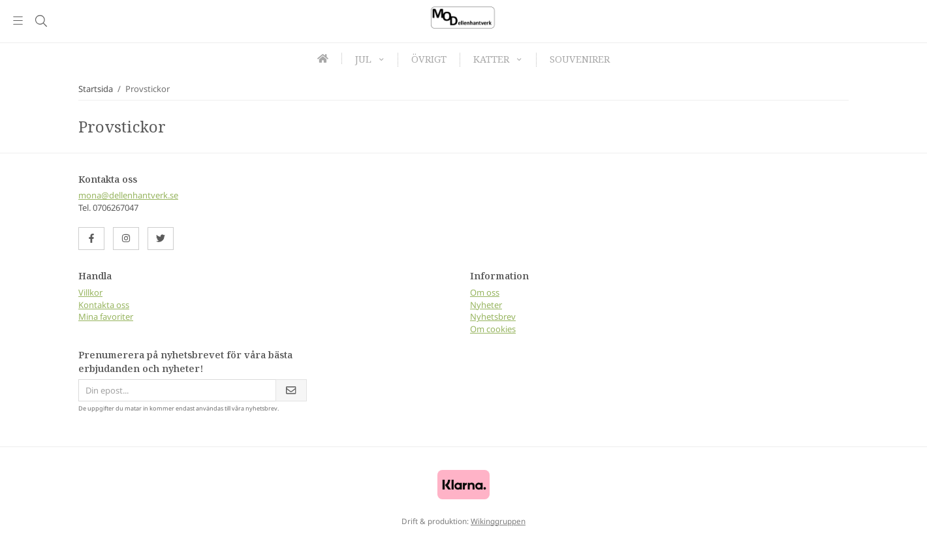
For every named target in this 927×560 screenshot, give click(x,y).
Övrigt (429, 59)
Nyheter (486, 305)
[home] (323, 58)
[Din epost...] (177, 391)
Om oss (485, 292)
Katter (498, 59)
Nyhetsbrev (493, 317)
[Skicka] (291, 391)
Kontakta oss (104, 305)
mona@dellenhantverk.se (128, 195)
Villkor (90, 292)
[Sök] (41, 21)
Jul (370, 59)
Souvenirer (580, 59)
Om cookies (493, 329)
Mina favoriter (106, 317)
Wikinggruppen (498, 521)
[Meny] (18, 21)
